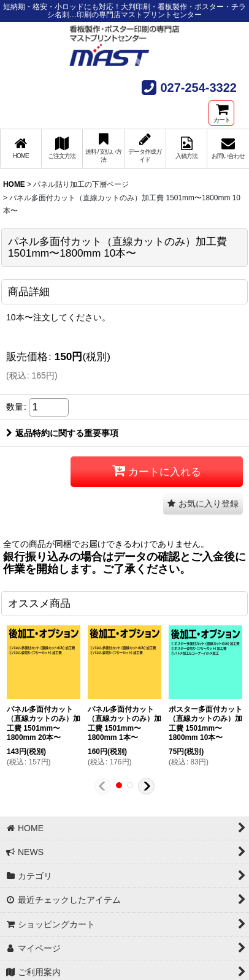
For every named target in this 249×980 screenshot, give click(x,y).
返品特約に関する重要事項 (62, 433)
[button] (203, 504)
